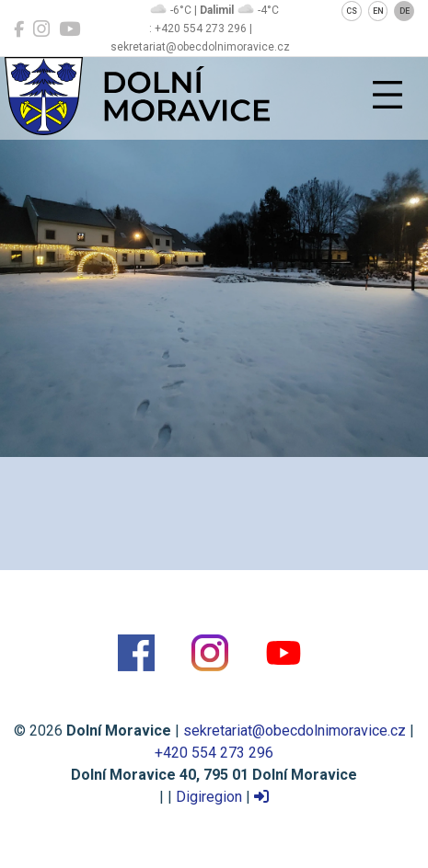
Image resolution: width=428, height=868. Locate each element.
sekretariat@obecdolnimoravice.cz (295, 731)
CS (352, 11)
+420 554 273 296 (214, 753)
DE (405, 11)
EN (378, 11)
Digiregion (209, 797)
